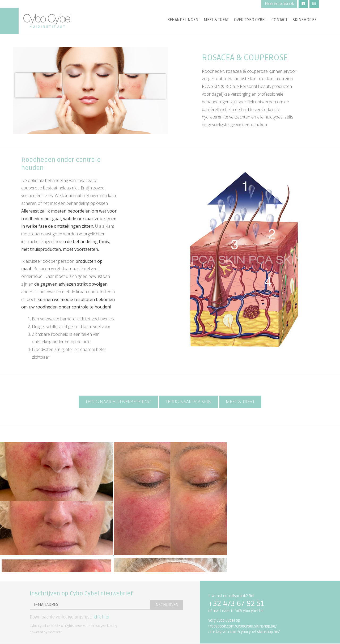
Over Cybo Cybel (250, 20)
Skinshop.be (305, 20)
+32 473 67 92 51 (236, 604)
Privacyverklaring (104, 626)
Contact (279, 20)
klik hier (102, 617)
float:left (55, 632)
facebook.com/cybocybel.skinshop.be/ (243, 626)
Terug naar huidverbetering (118, 402)
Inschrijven (166, 605)
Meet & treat (216, 20)
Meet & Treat (240, 402)
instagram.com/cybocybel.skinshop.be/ (245, 632)
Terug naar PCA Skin (188, 402)
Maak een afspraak (279, 4)
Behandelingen (183, 20)
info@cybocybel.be (247, 611)
